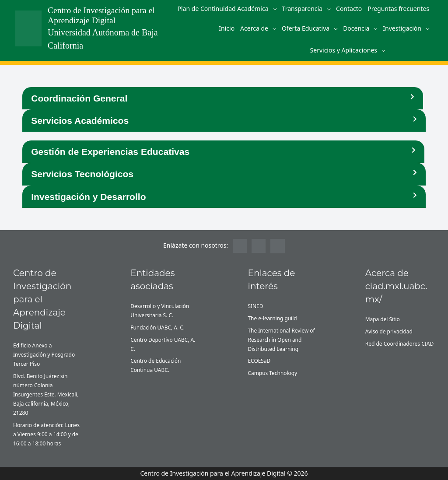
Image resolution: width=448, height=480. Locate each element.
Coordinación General (79, 98)
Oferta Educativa (306, 28)
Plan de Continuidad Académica (223, 9)
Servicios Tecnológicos (82, 174)
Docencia (356, 28)
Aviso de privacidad (389, 331)
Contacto (349, 9)
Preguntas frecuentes (398, 9)
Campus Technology (273, 373)
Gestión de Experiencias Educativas (110, 152)
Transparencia (303, 9)
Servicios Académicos (80, 121)
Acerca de (254, 28)
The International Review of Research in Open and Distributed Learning (282, 339)
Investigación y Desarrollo (88, 196)
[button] (223, 98)
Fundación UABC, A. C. (158, 327)
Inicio (227, 28)
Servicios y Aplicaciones (344, 50)
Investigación (402, 28)
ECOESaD (259, 361)
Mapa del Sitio (383, 319)
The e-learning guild (273, 318)
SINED (256, 306)
